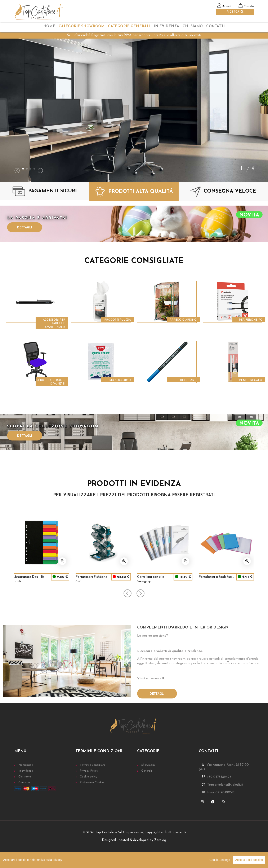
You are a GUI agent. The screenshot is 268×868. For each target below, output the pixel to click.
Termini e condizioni (92, 765)
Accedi (227, 6)
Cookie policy (88, 777)
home (49, 26)
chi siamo (193, 26)
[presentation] (17, 171)
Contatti (215, 26)
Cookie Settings (220, 860)
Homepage (26, 765)
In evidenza (26, 771)
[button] (23, 169)
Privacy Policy (89, 771)
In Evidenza (166, 26)
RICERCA (235, 12)
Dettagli (25, 228)
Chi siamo (25, 777)
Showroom (148, 765)
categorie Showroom (82, 26)
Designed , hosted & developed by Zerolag (134, 840)
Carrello (249, 6)
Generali (147, 771)
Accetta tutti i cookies (249, 860)
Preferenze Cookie (92, 783)
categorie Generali (129, 26)
